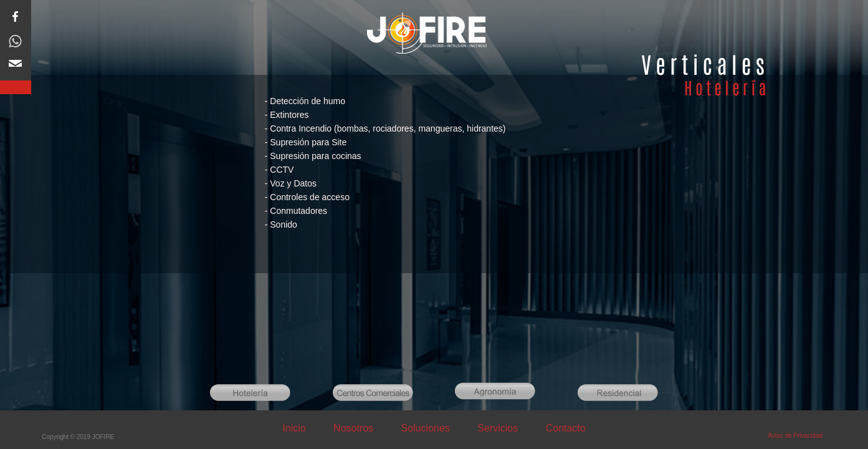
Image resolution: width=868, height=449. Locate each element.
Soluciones (426, 428)
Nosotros (355, 428)
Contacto (566, 428)
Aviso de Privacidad (795, 436)
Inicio (295, 428)
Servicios (498, 428)
